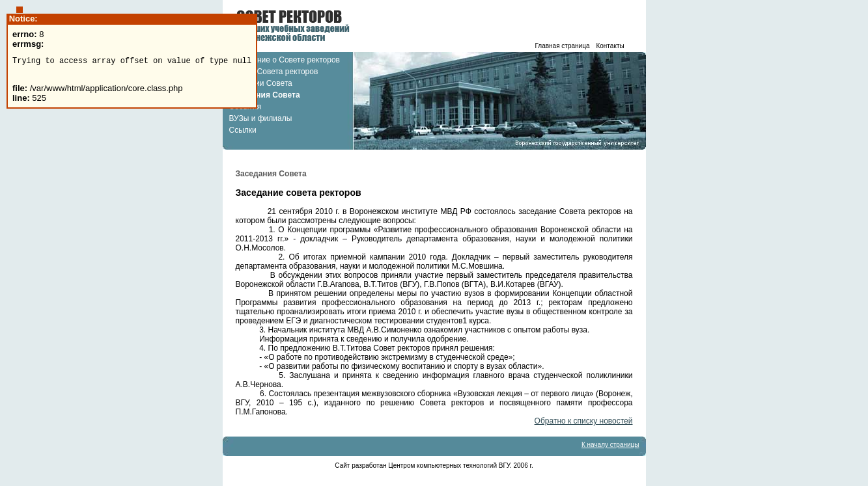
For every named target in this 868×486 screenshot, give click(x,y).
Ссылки (243, 130)
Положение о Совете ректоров (285, 60)
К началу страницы (610, 445)
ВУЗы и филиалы (261, 118)
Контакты (610, 46)
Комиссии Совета (261, 83)
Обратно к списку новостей (584, 421)
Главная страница (563, 46)
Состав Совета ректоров (274, 72)
